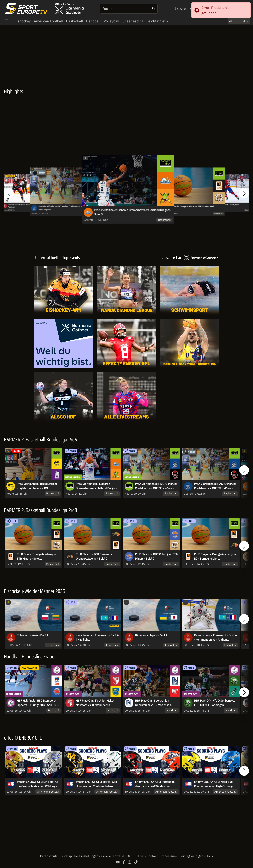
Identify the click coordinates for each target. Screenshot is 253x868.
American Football (48, 21)
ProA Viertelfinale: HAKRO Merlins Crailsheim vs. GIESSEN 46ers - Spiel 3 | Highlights (156, 486)
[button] (9, 193)
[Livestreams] (126, 397)
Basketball (74, 21)
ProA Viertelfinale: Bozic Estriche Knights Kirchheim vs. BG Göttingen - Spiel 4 (37, 486)
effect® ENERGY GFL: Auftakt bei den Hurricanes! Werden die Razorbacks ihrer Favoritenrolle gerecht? (155, 784)
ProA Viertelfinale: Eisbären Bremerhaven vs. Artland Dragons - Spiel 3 (133, 212)
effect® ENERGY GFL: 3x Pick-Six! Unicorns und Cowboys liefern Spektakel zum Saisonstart (96, 784)
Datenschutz (49, 856)
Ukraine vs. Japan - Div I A (151, 635)
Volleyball (111, 21)
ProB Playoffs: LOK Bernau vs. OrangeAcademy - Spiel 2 (94, 556)
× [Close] (246, 19)
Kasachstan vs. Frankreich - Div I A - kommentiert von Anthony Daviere (215, 638)
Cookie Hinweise (113, 856)
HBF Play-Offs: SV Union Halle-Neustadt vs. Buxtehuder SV (95, 703)
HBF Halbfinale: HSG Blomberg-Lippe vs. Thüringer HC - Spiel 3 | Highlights (37, 703)
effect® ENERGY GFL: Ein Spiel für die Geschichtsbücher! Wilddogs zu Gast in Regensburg (38, 784)
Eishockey (23, 21)
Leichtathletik (158, 21)
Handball (93, 21)
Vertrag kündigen (192, 856)
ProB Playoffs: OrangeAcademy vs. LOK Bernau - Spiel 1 (215, 556)
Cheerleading (133, 21)
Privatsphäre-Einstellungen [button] (80, 856)
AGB (131, 856)
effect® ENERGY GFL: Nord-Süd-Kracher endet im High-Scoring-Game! (214, 784)
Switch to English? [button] (234, 19)
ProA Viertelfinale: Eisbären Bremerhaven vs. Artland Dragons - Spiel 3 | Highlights (98, 486)
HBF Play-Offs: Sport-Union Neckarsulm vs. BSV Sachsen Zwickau (153, 703)
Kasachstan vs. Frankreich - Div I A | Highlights (97, 637)
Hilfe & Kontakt (147, 856)
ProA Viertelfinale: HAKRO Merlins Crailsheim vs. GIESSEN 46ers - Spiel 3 (64, 208)
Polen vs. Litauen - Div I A (33, 635)
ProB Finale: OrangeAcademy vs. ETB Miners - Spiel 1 (192, 207)
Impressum (169, 856)
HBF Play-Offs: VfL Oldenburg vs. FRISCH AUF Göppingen (214, 703)
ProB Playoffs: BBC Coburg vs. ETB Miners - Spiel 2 (156, 556)
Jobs (210, 856)
